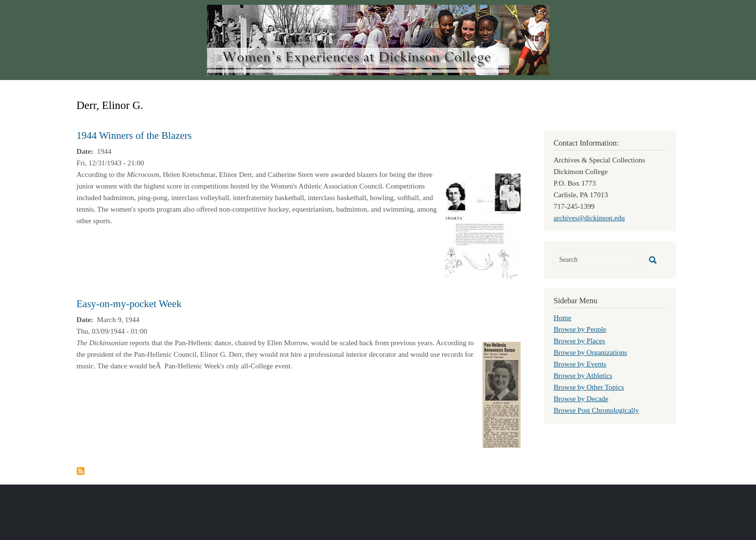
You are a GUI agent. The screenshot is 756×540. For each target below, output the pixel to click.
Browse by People (580, 329)
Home (563, 318)
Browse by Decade (581, 399)
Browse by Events (580, 364)
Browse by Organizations (591, 352)
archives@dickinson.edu (590, 218)
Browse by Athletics (583, 376)
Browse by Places (580, 341)
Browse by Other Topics (589, 387)
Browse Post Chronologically (597, 410)
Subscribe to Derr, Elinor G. (81, 471)
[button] (483, 226)
